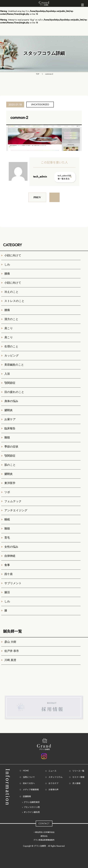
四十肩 (8, 574)
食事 (7, 565)
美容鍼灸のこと (14, 365)
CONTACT (44, 824)
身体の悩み (11, 401)
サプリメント (13, 583)
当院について (29, 777)
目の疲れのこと (14, 392)
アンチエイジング (16, 510)
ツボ (7, 492)
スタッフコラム (55, 777)
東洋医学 (10, 483)
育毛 (7, 538)
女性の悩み (11, 547)
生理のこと (11, 346)
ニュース (52, 771)
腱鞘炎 (8, 410)
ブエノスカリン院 (32, 807)
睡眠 (7, 519)
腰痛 (7, 274)
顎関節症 (10, 383)
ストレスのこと (14, 301)
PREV (37, 197)
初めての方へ (29, 783)
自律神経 (10, 556)
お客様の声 (53, 790)
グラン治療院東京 (32, 802)
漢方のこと (11, 319)
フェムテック (13, 501)
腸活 (7, 592)
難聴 (7, 437)
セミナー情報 (78, 777)
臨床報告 (10, 428)
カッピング (12, 356)
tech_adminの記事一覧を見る (64, 177)
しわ (7, 264)
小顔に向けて (13, 255)
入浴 (7, 374)
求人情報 (76, 783)
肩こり (9, 328)
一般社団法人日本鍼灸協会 (44, 832)
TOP (38, 74)
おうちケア (53, 783)
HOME (26, 771)
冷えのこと (11, 292)
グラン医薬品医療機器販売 (44, 840)
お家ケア (10, 419)
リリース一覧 (78, 771)
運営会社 (44, 836)
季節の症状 (11, 447)
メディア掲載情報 (31, 790)
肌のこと (10, 465)
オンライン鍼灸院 (32, 812)
